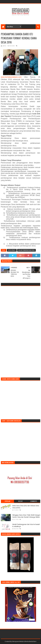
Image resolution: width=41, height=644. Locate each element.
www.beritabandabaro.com (11, 77)
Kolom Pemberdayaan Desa (26, 250)
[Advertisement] (21, 19)
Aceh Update (12, 250)
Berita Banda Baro (31, 641)
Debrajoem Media (18, 641)
